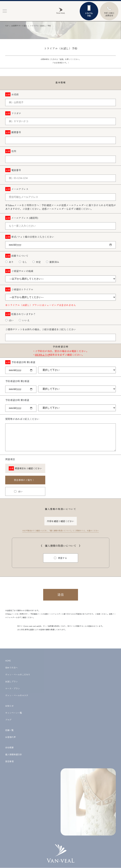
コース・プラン (13, 688)
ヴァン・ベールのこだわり (18, 674)
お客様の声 (10, 737)
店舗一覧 (9, 730)
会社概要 (9, 747)
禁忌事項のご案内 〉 (24, 480)
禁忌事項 (9, 761)
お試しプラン (11, 681)
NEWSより (41, 355)
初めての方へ (11, 667)
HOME (8, 661)
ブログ (8, 720)
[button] (5, 11)
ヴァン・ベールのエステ (17, 695)
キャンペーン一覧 (14, 713)
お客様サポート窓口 (19, 26)
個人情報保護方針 (14, 754)
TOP (7, 26)
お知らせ (9, 706)
